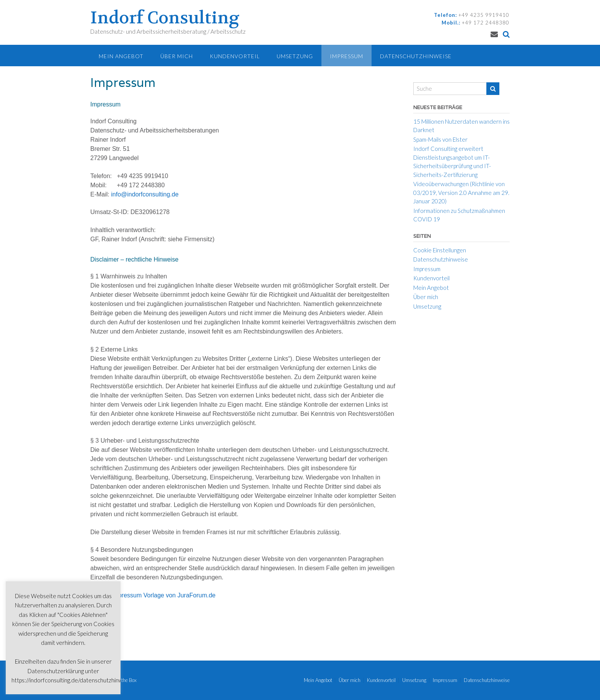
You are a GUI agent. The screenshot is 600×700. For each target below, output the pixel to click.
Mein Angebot (121, 56)
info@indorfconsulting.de (145, 194)
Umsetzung (295, 56)
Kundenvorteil (235, 56)
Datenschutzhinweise (416, 56)
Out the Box (124, 680)
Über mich (177, 56)
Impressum (346, 56)
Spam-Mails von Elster (440, 139)
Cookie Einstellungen (440, 250)
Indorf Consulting (165, 18)
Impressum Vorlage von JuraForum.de (163, 595)
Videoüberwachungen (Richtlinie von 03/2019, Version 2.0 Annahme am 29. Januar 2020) (461, 192)
